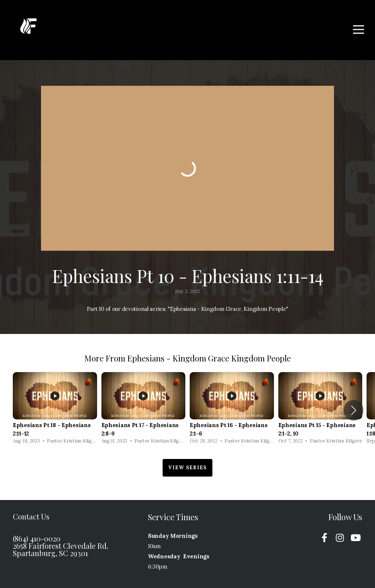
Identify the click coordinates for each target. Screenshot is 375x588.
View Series (187, 468)
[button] (354, 410)
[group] (55, 410)
